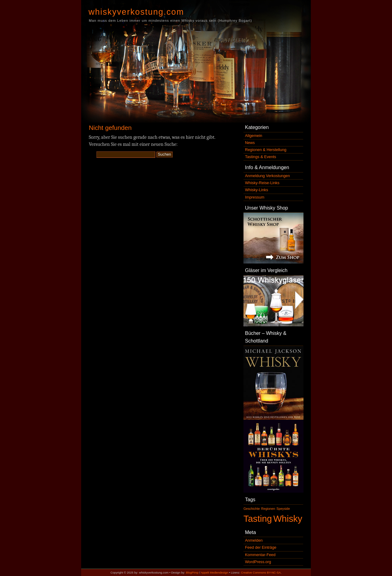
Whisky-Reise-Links (262, 183)
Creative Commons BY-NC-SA (261, 572)
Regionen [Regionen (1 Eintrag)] (268, 509)
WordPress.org (258, 562)
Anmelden (254, 540)
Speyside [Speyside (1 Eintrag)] (283, 509)
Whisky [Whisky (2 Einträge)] (288, 519)
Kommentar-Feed (260, 555)
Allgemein (254, 136)
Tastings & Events (261, 157)
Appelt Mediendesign (214, 572)
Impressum (255, 197)
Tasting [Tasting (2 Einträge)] (258, 519)
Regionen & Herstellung (266, 150)
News (250, 143)
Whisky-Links (256, 190)
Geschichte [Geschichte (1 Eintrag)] (252, 509)
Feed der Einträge (261, 547)
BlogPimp (192, 572)
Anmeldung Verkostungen (268, 176)
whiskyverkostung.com (136, 12)
